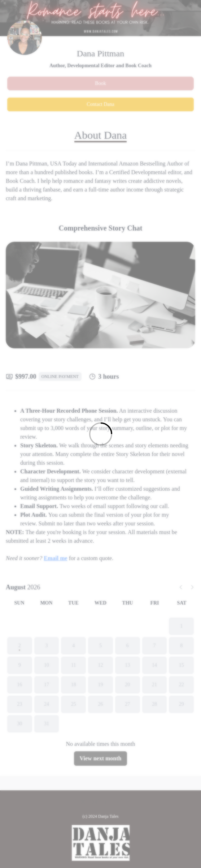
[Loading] (100, 434)
